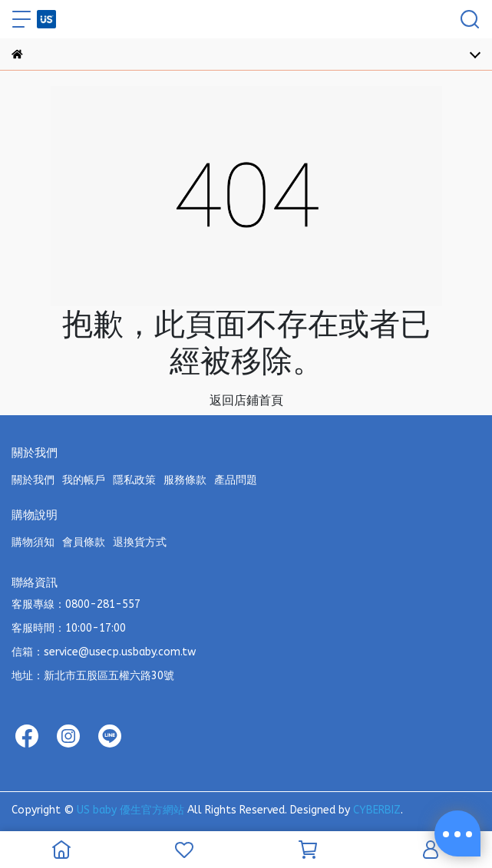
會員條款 (84, 542)
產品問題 (236, 480)
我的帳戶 (84, 480)
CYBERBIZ (377, 810)
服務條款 (185, 480)
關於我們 (33, 480)
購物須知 (33, 542)
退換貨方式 (140, 542)
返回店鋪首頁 (246, 400)
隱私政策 (134, 480)
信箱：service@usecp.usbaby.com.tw (104, 652)
